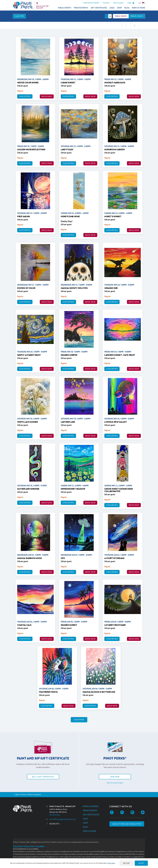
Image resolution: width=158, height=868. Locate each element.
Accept (141, 863)
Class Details (25, 96)
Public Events (65, 8)
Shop (119, 8)
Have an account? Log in (115, 783)
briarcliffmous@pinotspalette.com (63, 819)
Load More (79, 720)
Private (137, 16)
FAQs (112, 8)
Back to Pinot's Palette (92, 3)
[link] (135, 25)
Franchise (106, 3)
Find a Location (118, 3)
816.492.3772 (54, 824)
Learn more (111, 863)
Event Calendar (91, 806)
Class (19, 16)
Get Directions (55, 815)
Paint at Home (138, 8)
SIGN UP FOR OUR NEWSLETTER (127, 824)
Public (121, 16)
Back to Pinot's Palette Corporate (28, 794)
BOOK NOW (47, 96)
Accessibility (40, 846)
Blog (127, 8)
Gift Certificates (99, 8)
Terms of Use (18, 846)
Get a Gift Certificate (43, 777)
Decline (126, 863)
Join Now (115, 777)
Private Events (81, 8)
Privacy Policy (29, 846)
